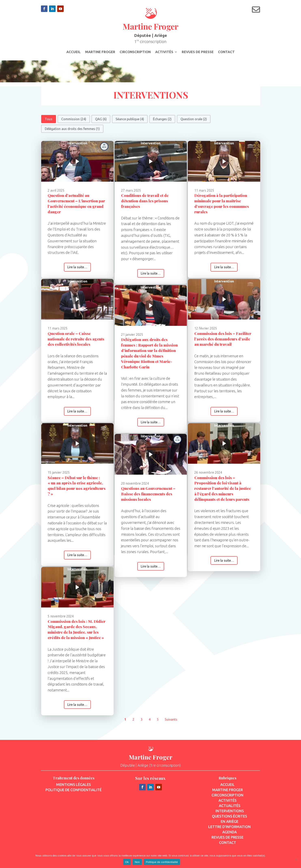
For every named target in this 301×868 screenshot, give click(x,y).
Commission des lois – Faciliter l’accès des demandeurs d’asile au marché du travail (223, 341)
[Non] (296, 859)
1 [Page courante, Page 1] (125, 721)
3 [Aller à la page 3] (141, 721)
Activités (164, 52)
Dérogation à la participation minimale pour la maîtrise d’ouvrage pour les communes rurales (222, 205)
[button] (49, 121)
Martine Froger (100, 52)
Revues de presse (198, 52)
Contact (226, 52)
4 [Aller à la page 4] (150, 721)
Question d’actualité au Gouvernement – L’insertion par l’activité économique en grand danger (76, 205)
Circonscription (135, 52)
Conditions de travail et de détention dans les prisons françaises (145, 203)
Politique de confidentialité (162, 862)
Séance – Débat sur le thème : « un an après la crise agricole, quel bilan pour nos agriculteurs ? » (77, 488)
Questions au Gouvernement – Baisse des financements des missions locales (148, 496)
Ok (127, 862)
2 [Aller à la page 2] (133, 721)
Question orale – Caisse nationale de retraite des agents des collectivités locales (76, 341)
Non (137, 862)
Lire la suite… (77, 269)
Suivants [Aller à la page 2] (171, 721)
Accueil (74, 52)
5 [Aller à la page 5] (158, 721)
